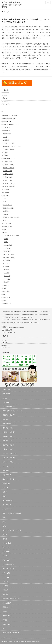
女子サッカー (8, 248)
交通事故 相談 (8, 177)
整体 (4, 295)
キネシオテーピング (9, 143)
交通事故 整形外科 (9, 168)
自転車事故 (6, 193)
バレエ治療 (7, 279)
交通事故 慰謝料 (8, 174)
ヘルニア (6, 214)
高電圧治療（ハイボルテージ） (12, 146)
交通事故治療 (7, 134)
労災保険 (6, 155)
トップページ (7, 637)
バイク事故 (6, 189)
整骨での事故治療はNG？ (9, 118)
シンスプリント (8, 227)
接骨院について (7, 285)
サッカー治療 (8, 245)
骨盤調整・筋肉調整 (9, 149)
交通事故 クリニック (9, 165)
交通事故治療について (9, 159)
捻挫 (5, 230)
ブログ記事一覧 (7, 304)
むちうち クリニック (9, 183)
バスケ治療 (7, 251)
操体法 (5, 137)
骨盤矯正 (6, 152)
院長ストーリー (7, 122)
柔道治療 (7, 267)
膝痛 (5, 220)
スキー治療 (7, 276)
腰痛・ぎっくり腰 (8, 208)
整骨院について (7, 298)
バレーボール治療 (9, 254)
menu (48, 2)
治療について (6, 131)
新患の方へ (5, 98)
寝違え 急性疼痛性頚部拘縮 (11, 217)
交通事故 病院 (8, 162)
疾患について (6, 196)
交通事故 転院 (8, 171)
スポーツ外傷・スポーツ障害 (11, 236)
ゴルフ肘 (7, 264)
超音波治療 (6, 140)
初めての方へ (5, 104)
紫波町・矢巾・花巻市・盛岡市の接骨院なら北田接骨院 (24, 641)
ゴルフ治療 (7, 260)
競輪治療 (7, 282)
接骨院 (4, 288)
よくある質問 (6, 128)
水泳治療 (7, 273)
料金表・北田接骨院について (10, 125)
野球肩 (6, 239)
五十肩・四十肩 (8, 205)
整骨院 (4, 301)
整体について (6, 291)
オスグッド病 (7, 223)
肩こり (5, 199)
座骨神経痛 (6, 211)
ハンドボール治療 (9, 257)
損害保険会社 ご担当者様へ (10, 115)
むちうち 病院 (8, 180)
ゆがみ (5, 233)
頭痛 (5, 202)
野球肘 (6, 242)
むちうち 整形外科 (9, 186)
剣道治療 (7, 270)
